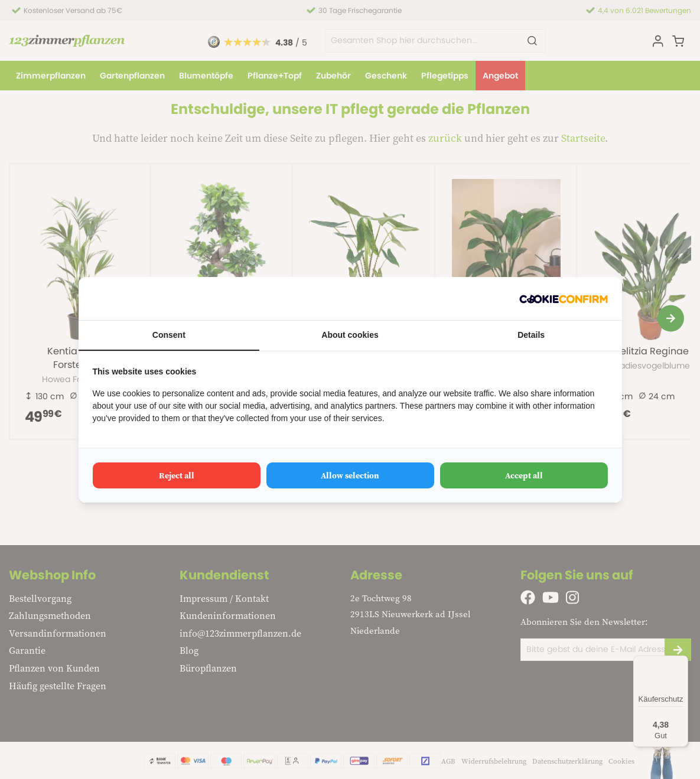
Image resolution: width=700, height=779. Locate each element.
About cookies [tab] (350, 335)
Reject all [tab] (177, 475)
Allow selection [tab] (350, 475)
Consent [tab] (169, 335)
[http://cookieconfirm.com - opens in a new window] (564, 299)
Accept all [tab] (524, 475)
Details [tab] (531, 335)
